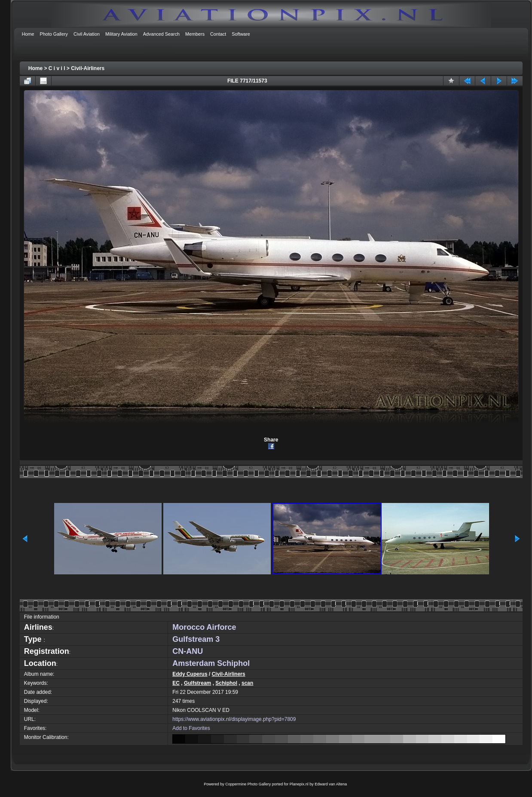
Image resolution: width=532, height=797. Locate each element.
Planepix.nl (299, 784)
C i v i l (57, 68)
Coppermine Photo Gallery (248, 784)
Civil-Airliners (88, 68)
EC (176, 683)
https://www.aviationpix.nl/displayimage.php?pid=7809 (234, 719)
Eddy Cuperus (190, 674)
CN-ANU (188, 651)
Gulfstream (197, 683)
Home (35, 68)
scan (247, 683)
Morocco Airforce (204, 627)
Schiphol (226, 683)
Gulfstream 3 (196, 639)
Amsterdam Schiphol (211, 663)
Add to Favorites (191, 728)
